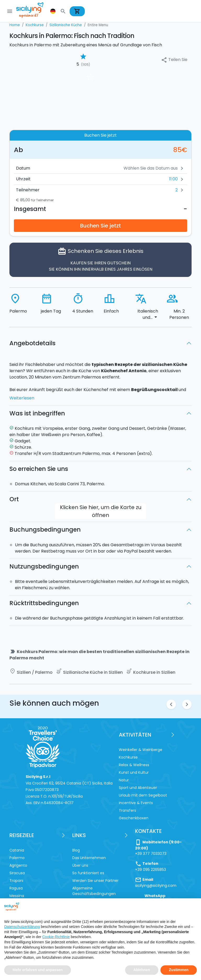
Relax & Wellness (134, 765)
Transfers (127, 810)
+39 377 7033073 (151, 854)
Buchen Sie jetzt (100, 226)
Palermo (17, 858)
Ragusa (16, 888)
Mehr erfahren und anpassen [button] (38, 970)
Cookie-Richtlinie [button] (56, 937)
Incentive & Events (136, 803)
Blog (76, 850)
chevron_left (171, 704)
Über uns (80, 865)
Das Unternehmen (89, 858)
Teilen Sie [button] (174, 60)
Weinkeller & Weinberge (141, 750)
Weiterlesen (22, 398)
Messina (17, 896)
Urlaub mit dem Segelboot (143, 795)
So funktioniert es (88, 873)
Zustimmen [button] (179, 970)
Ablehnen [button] (142, 970)
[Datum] (137, 168)
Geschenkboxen (134, 818)
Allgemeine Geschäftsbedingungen (94, 891)
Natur (124, 780)
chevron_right (187, 704)
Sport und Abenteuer (138, 788)
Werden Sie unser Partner (95, 881)
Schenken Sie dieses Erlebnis (100, 260)
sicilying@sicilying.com (156, 886)
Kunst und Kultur (134, 772)
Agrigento (18, 865)
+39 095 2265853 (150, 870)
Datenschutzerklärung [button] (22, 927)
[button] (53, 11)
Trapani (16, 881)
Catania (17, 850)
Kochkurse (128, 757)
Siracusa (17, 873)
